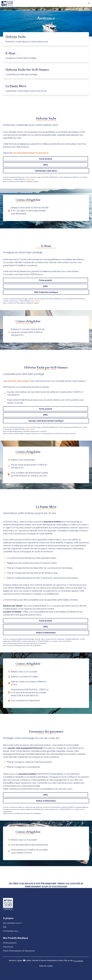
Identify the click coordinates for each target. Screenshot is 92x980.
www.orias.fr (30, 179)
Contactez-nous (11, 931)
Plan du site (68, 960)
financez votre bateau (19, 381)
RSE (5, 927)
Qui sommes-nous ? (12, 923)
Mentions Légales (16, 960)
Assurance (8, 947)
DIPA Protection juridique (46, 292)
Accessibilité (78, 961)
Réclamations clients (55, 960)
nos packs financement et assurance (31, 153)
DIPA (45, 165)
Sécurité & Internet (39, 960)
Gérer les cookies (46, 966)
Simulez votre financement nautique (46, 421)
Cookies (27, 960)
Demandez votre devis (46, 171)
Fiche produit (45, 159)
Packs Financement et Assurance (19, 951)
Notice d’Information (46, 633)
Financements (10, 943)
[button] (89, 3)
